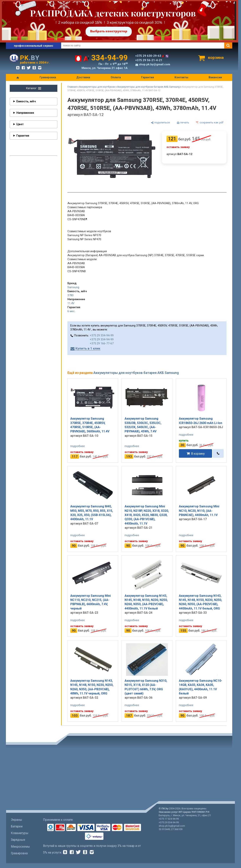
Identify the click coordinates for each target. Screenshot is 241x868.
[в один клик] (218, 454)
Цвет (20, 124)
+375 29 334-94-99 (102, 335)
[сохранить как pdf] (210, 123)
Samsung (73, 287)
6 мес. (71, 311)
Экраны (16, 820)
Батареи (17, 826)
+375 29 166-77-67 (102, 343)
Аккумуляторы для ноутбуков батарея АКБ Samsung (148, 87)
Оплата (116, 77)
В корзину (198, 453)
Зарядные (18, 840)
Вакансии (215, 77)
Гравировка (48, 77)
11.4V (71, 303)
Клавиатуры (20, 833)
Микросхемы (20, 847)
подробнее (78, 446)
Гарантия (148, 77)
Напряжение (25, 113)
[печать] (183, 123)
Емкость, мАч (26, 101)
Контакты (181, 77)
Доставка (83, 77)
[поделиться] (160, 123)
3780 (70, 295)
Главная (72, 87)
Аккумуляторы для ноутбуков (97, 87)
